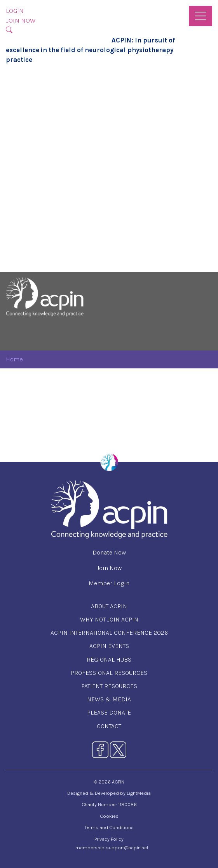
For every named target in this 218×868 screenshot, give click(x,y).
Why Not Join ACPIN (109, 619)
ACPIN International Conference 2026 (109, 633)
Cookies (109, 816)
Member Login (109, 583)
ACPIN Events (109, 646)
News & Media (109, 699)
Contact (109, 726)
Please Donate (109, 712)
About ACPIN (109, 606)
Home (14, 359)
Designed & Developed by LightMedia (109, 793)
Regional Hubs (109, 659)
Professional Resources (109, 673)
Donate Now (109, 552)
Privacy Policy (109, 839)
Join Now (21, 20)
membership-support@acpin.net (112, 848)
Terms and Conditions (109, 827)
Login (15, 11)
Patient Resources (109, 686)
